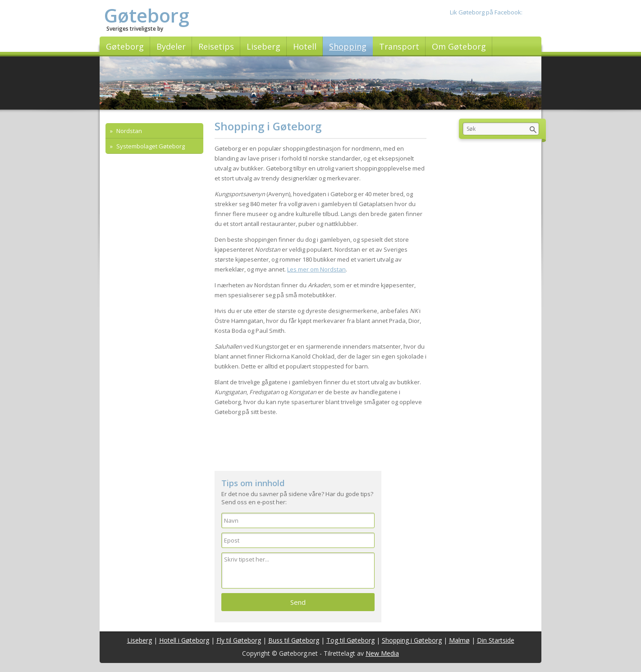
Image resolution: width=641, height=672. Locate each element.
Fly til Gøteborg (239, 640)
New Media (382, 653)
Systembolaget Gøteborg (150, 146)
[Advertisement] (320, 444)
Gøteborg (147, 15)
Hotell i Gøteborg (184, 640)
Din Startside (496, 640)
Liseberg (140, 640)
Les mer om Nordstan (316, 269)
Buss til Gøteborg (294, 640)
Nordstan (128, 131)
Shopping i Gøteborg (412, 640)
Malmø (459, 640)
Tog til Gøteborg (350, 640)
